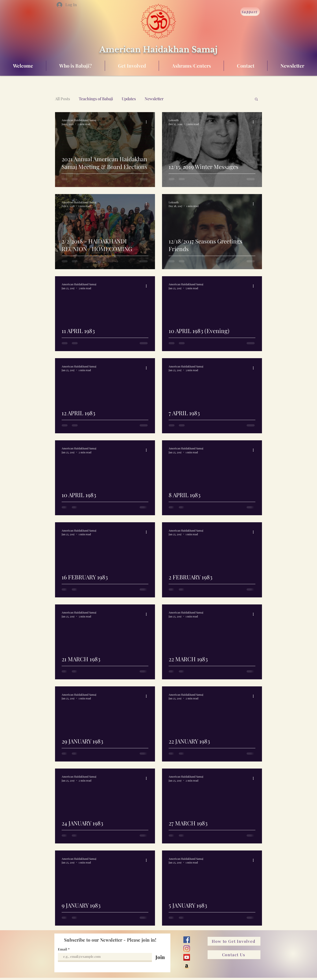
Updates (129, 99)
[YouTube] (187, 957)
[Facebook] (187, 940)
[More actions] (148, 122)
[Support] (250, 12)
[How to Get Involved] (234, 941)
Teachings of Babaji (96, 99)
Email (63, 949)
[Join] (160, 957)
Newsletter (154, 99)
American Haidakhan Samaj (158, 49)
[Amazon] (187, 966)
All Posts (63, 99)
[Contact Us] (234, 955)
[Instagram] (187, 949)
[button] (256, 99)
